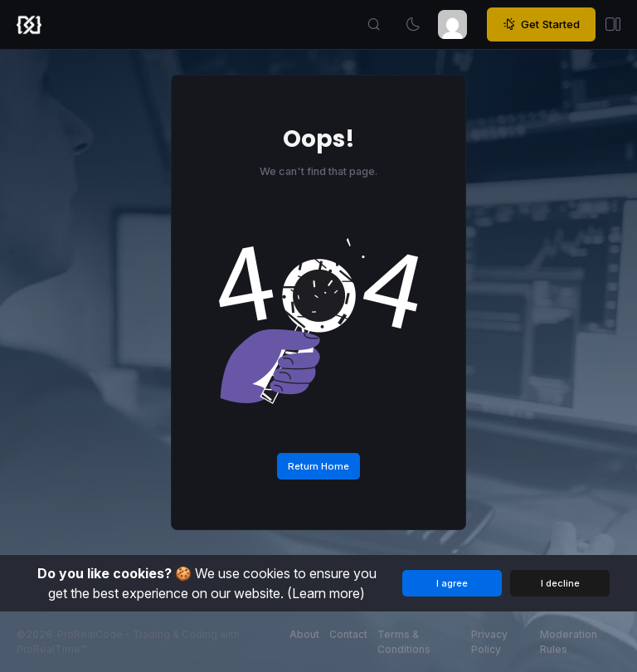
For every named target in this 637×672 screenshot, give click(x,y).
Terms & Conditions (404, 642)
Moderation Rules (569, 642)
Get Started (541, 25)
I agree (452, 583)
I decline (560, 583)
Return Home (318, 466)
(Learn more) (326, 593)
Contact (348, 634)
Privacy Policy (489, 642)
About (304, 634)
